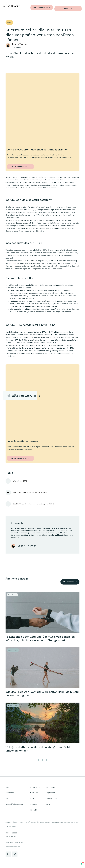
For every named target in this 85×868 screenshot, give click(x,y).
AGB (48, 805)
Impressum (51, 793)
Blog (32, 799)
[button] (42, 481)
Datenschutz (51, 799)
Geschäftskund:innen (14, 805)
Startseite (10, 793)
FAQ (7, 799)
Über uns (34, 793)
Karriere (34, 805)
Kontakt (34, 811)
